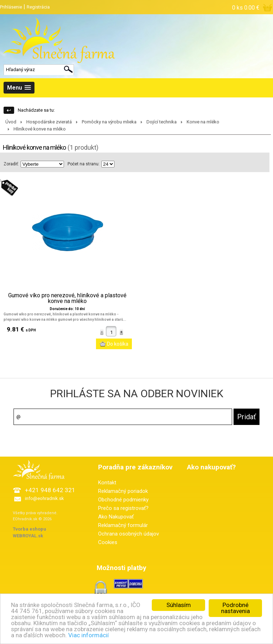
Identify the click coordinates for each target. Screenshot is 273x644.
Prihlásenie (11, 7)
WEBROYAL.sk (28, 536)
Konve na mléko (203, 122)
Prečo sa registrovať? (123, 508)
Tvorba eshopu (30, 529)
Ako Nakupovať (116, 517)
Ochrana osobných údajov (129, 534)
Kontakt (107, 483)
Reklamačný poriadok (123, 491)
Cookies (108, 542)
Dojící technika (162, 122)
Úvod (11, 122)
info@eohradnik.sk (44, 498)
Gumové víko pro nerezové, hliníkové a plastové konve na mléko (67, 298)
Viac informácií (89, 637)
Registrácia (38, 7)
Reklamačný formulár (123, 525)
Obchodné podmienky (123, 500)
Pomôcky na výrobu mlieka (109, 122)
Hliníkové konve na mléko (40, 129)
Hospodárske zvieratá (49, 122)
